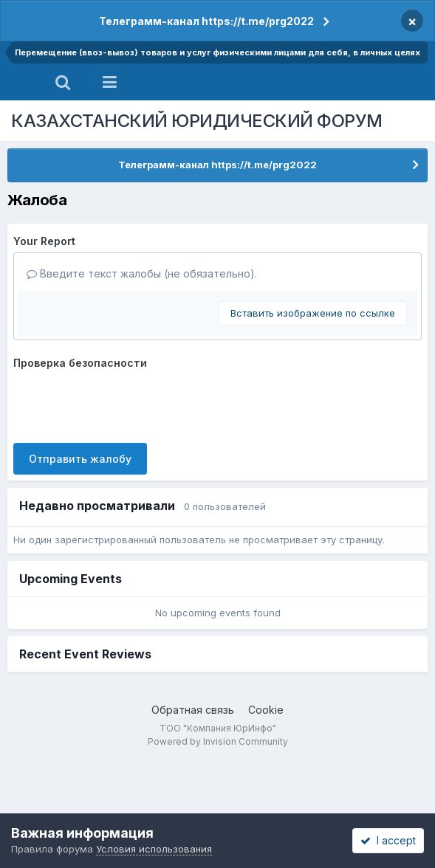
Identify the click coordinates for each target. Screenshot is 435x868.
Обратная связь (193, 710)
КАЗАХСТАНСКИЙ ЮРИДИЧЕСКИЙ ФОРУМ (197, 121)
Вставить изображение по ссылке (313, 313)
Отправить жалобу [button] (80, 459)
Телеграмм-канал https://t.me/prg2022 (206, 21)
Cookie (266, 710)
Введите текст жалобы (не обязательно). (142, 273)
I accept (388, 840)
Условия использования (154, 849)
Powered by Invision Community (218, 741)
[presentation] (126, 403)
